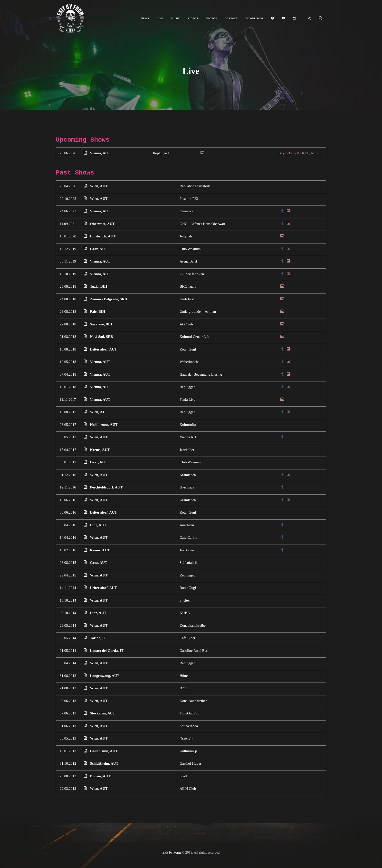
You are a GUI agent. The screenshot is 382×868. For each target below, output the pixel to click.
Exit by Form (172, 852)
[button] (145, 18)
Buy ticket (300, 153)
